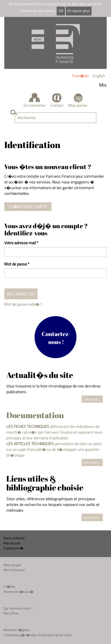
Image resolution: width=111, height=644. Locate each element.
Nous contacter (14, 538)
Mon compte (12, 565)
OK (61, 11)
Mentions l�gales (17, 630)
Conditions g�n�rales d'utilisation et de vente (37, 635)
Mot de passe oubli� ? (23, 304)
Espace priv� (13, 548)
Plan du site (12, 543)
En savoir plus (79, 11)
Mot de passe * (17, 264)
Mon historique (14, 570)
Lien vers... (92, 399)
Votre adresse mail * (21, 243)
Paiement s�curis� (18, 592)
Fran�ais (81, 76)
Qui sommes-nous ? (18, 608)
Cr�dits (9, 586)
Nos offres (11, 613)
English (99, 76)
